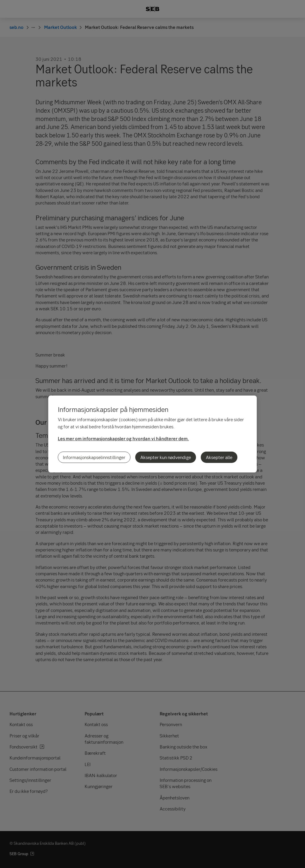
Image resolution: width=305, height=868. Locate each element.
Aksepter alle (219, 457)
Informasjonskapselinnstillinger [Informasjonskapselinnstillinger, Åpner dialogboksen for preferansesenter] (94, 457)
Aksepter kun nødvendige (166, 457)
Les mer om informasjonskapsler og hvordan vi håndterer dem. (123, 438)
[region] (152, 434)
